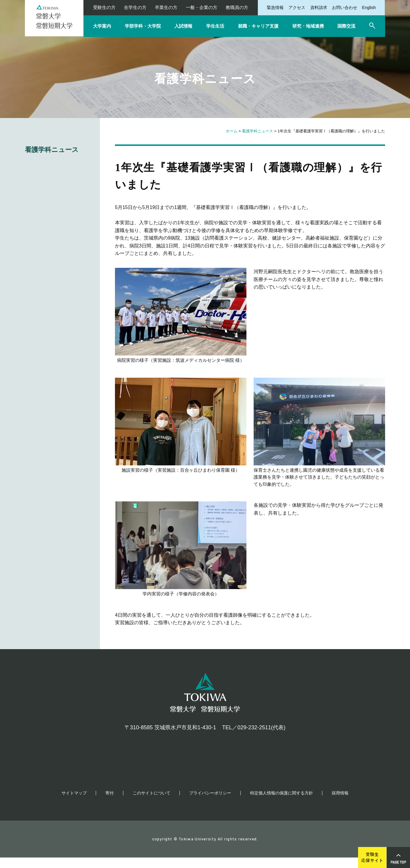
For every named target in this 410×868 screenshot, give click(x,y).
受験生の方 (104, 7)
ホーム (232, 131)
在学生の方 (135, 7)
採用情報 (340, 803)
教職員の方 (237, 7)
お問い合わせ (345, 8)
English (369, 8)
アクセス (297, 8)
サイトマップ (74, 803)
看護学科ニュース (258, 131)
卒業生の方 (166, 7)
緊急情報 (275, 8)
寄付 (110, 803)
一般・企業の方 (202, 7)
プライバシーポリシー (210, 803)
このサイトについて (152, 803)
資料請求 (319, 8)
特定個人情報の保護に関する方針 (282, 803)
